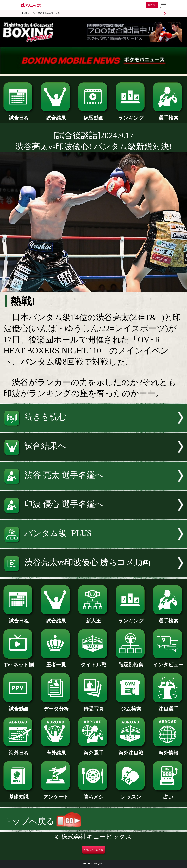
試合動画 (19, 706)
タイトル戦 (94, 662)
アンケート (56, 794)
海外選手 (94, 750)
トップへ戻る (43, 821)
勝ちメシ (94, 794)
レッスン (131, 794)
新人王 (94, 618)
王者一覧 (56, 662)
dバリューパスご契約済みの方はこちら (41, 13)
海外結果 (56, 750)
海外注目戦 (131, 750)
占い (168, 794)
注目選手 (168, 706)
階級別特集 (131, 662)
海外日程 (19, 750)
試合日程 (19, 115)
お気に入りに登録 (94, 850)
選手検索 (168, 115)
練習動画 (94, 115)
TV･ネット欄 (19, 662)
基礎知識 (19, 794)
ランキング (131, 115)
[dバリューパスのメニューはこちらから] (163, 5)
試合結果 (56, 115)
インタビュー (168, 662)
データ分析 (56, 706)
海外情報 (168, 750)
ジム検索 (131, 706)
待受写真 (94, 706)
